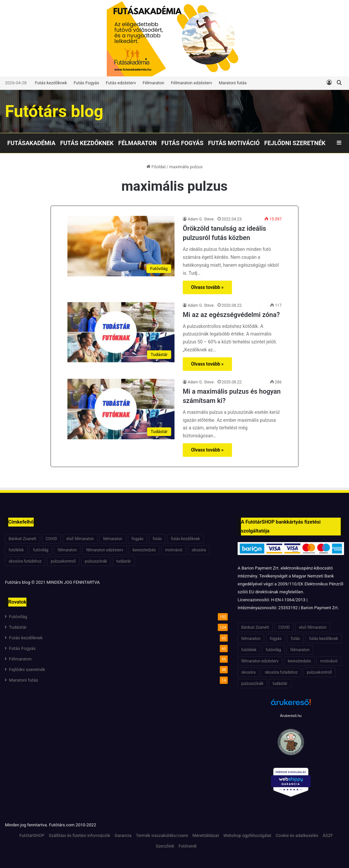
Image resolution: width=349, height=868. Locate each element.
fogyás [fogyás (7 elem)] (137, 539)
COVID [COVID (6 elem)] (51, 539)
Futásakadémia (31, 143)
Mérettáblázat (206, 835)
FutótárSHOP (32, 835)
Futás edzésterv (121, 83)
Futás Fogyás (86, 83)
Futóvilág (18, 616)
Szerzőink (165, 846)
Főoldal (156, 167)
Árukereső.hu (291, 716)
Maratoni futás (233, 83)
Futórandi (188, 846)
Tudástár (18, 627)
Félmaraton (154, 83)
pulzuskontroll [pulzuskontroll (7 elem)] (63, 561)
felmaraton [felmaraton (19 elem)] (113, 539)
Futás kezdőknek (51, 83)
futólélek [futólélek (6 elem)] (16, 550)
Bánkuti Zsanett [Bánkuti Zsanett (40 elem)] (22, 539)
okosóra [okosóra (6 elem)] (199, 550)
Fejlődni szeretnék (295, 143)
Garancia (123, 835)
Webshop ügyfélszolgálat (247, 835)
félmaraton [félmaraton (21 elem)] (67, 550)
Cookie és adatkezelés (297, 835)
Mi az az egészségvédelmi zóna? (231, 315)
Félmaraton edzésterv (192, 83)
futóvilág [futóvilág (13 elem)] (41, 550)
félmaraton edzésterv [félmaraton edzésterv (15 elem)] (105, 550)
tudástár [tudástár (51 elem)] (124, 561)
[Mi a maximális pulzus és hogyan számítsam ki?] (121, 409)
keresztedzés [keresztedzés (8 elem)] (144, 550)
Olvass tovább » (207, 287)
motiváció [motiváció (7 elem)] (174, 550)
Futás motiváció (234, 143)
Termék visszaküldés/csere (162, 835)
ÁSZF (328, 835)
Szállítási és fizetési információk (79, 835)
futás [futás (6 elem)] (157, 539)
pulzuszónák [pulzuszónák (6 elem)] (96, 561)
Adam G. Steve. (201, 219)
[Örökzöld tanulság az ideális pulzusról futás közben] (121, 246)
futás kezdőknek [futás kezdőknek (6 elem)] (185, 539)
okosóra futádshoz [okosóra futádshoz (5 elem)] (25, 561)
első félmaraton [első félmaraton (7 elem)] (80, 539)
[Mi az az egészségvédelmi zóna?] (121, 332)
